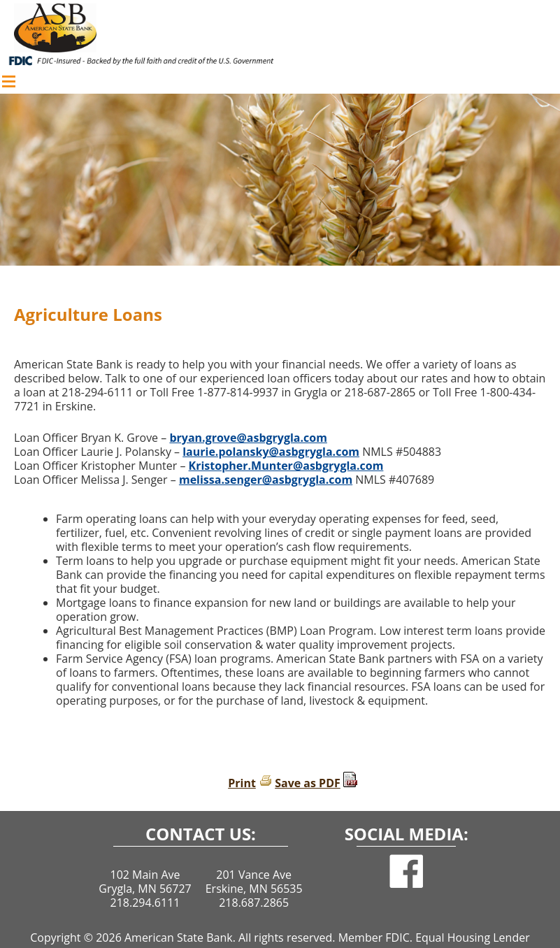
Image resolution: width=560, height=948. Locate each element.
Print (242, 783)
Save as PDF (308, 783)
